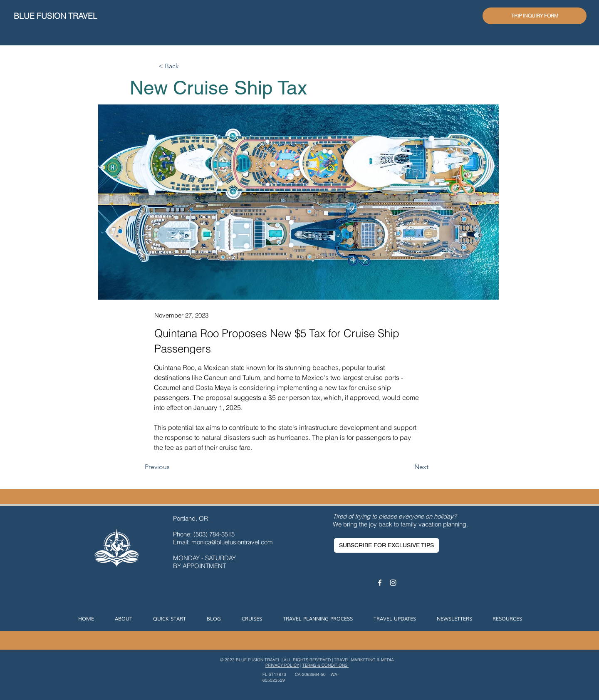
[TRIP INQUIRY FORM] (535, 16)
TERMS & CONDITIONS (325, 665)
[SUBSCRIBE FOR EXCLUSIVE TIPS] (386, 545)
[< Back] (186, 66)
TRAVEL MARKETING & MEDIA (364, 660)
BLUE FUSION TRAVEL (56, 16)
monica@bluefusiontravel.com (232, 542)
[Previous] (172, 467)
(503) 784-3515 (215, 534)
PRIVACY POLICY (282, 665)
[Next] (408, 467)
